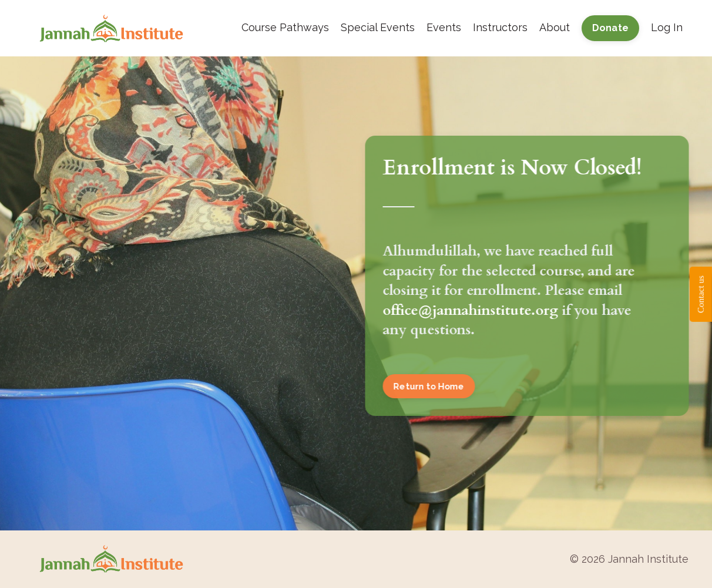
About (555, 27)
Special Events (378, 27)
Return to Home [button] (429, 386)
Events (444, 27)
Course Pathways (285, 27)
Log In (667, 27)
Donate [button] (611, 28)
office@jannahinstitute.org (471, 310)
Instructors (500, 27)
